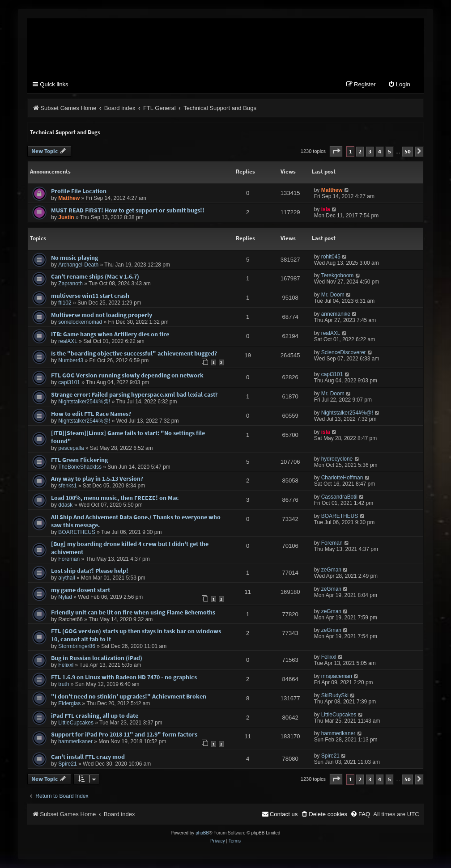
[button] (336, 151)
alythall (66, 578)
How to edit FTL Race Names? (91, 414)
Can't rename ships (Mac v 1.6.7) (95, 277)
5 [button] (389, 151)
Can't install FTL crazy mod (88, 757)
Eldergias (69, 703)
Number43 (71, 360)
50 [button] (408, 151)
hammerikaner (75, 742)
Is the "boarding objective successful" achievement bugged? (134, 353)
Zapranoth (70, 284)
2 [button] (360, 151)
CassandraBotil (339, 497)
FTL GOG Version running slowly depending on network (127, 376)
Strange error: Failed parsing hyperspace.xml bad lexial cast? (134, 394)
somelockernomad (80, 322)
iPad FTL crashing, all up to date (95, 716)
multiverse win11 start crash (90, 296)
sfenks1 (67, 486)
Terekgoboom (338, 276)
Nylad (65, 597)
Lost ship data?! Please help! (90, 571)
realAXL (68, 341)
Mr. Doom (333, 295)
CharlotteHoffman (342, 478)
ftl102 (65, 303)
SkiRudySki (335, 695)
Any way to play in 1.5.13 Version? (97, 479)
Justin (66, 217)
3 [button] (370, 151)
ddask (65, 505)
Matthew (69, 198)
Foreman (69, 559)
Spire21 (67, 764)
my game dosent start (81, 590)
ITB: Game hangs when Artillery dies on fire (110, 334)
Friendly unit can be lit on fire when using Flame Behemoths (133, 612)
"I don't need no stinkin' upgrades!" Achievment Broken (129, 696)
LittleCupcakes (76, 723)
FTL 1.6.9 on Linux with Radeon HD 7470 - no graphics (124, 677)
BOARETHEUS (77, 532)
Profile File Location (79, 191)
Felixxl (66, 665)
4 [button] (380, 151)
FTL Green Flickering (79, 460)
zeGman (331, 570)
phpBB (202, 833)
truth (64, 684)
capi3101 (69, 383)
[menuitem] (399, 85)
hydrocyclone (337, 459)
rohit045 (331, 257)
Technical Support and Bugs (65, 132)
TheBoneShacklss (80, 467)
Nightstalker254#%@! (84, 402)
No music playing (74, 258)
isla (326, 209)
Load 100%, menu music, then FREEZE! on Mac (115, 498)
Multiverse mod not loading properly (102, 315)
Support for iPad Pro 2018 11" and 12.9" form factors (124, 735)
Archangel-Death (78, 265)
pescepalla (71, 448)
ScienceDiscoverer (344, 352)
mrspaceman (337, 676)
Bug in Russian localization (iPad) (97, 658)
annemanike (336, 314)
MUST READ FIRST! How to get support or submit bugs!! (128, 210)
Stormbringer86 (77, 647)
